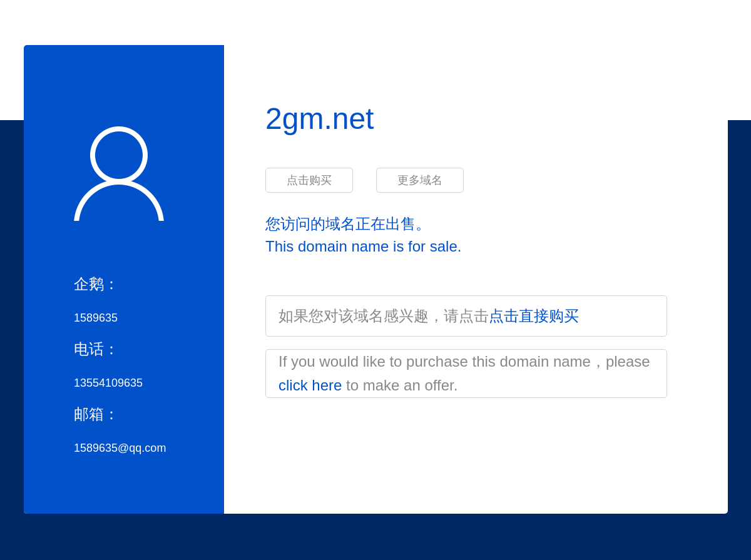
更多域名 (420, 180)
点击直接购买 (534, 316)
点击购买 (309, 180)
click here (310, 385)
